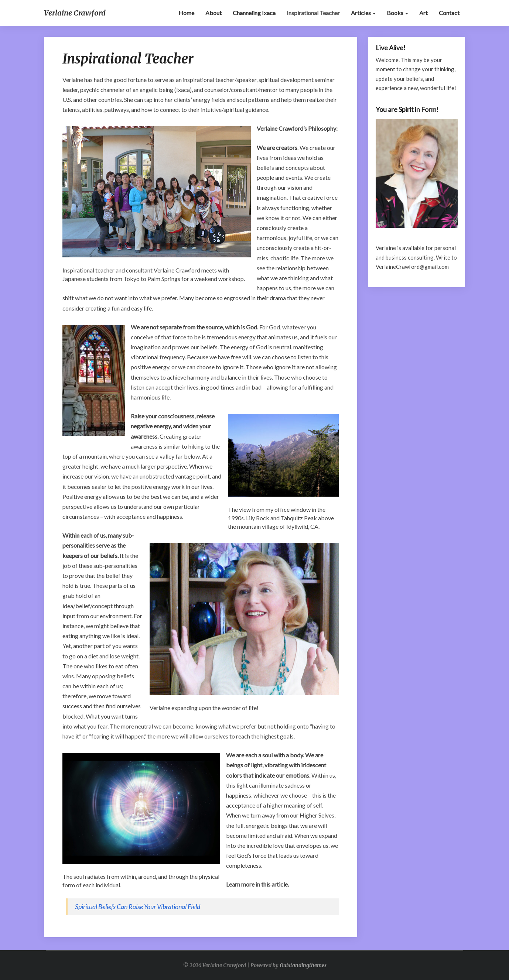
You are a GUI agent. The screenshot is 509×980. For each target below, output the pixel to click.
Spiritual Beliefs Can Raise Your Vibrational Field (138, 907)
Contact (449, 13)
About (213, 13)
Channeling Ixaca (254, 13)
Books (397, 13)
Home (186, 13)
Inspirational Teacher (313, 13)
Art (423, 13)
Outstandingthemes (303, 965)
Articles (363, 13)
